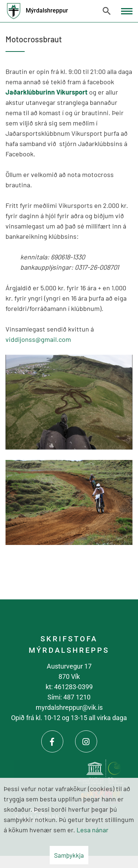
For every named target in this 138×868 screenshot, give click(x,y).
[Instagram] (86, 741)
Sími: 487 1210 (69, 697)
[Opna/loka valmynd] (127, 11)
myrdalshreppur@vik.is (69, 707)
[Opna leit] (107, 11)
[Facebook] (52, 741)
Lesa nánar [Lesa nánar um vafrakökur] (93, 830)
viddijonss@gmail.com (38, 339)
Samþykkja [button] (69, 855)
